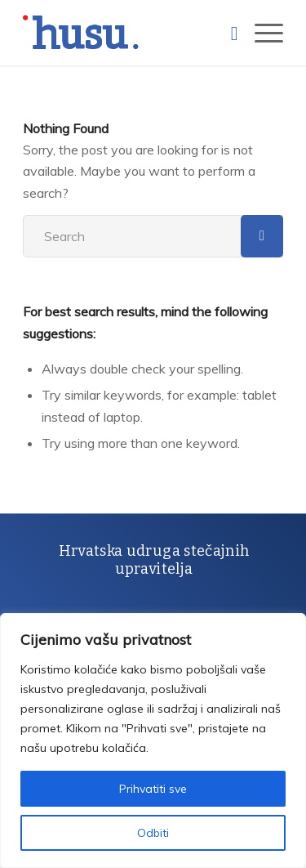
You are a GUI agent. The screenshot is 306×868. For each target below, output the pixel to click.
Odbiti (153, 833)
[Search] (226, 33)
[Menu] (261, 33)
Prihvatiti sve (153, 789)
